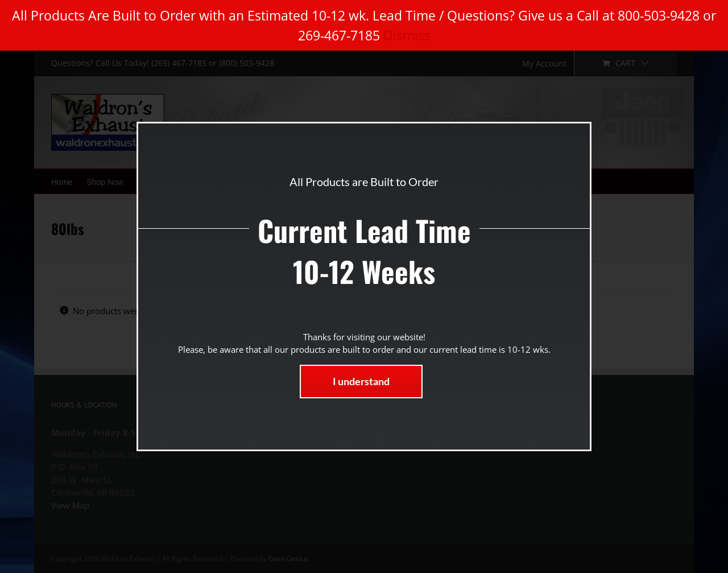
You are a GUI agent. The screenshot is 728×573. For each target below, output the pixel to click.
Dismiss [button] (407, 35)
